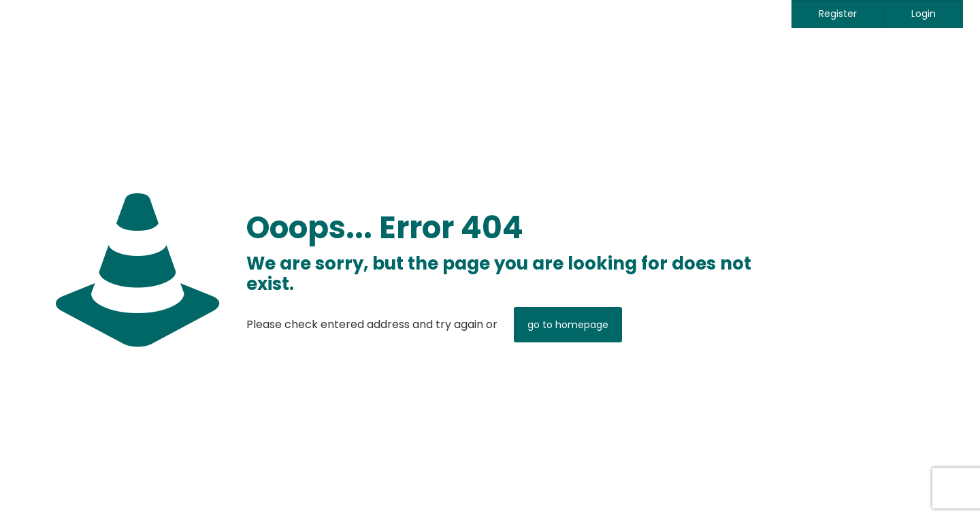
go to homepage (568, 325)
